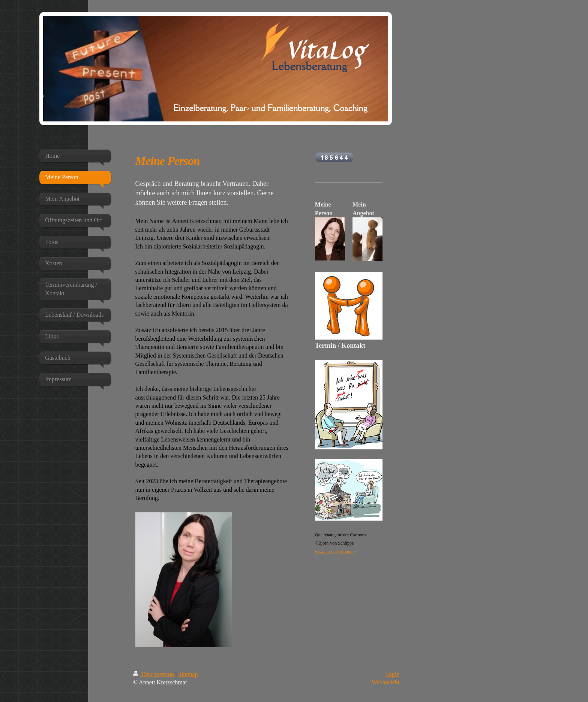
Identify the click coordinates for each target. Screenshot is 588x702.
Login (392, 674)
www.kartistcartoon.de (335, 552)
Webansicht (385, 682)
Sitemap (188, 674)
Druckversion (154, 674)
